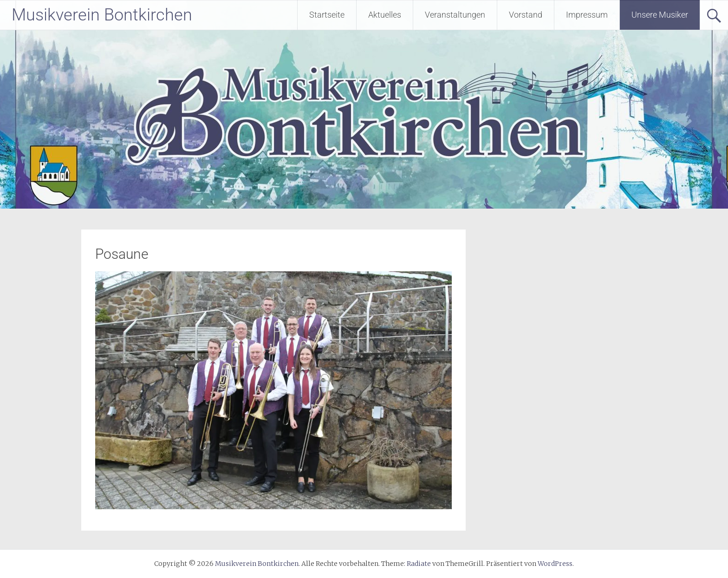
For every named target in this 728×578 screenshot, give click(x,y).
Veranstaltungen (455, 15)
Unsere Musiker (660, 15)
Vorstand (526, 15)
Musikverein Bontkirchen (102, 15)
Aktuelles (385, 15)
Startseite (327, 15)
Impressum (587, 15)
